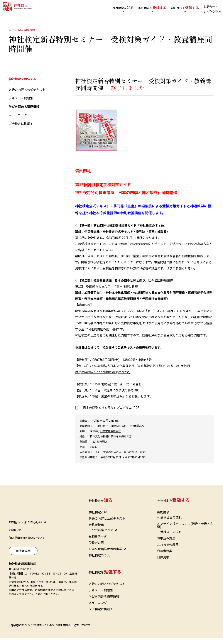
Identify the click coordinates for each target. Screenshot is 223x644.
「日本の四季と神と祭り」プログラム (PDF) (110, 413)
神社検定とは (98, 518)
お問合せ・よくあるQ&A (204, 9)
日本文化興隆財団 (111, 437)
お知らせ (15, 536)
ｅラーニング (18, 121)
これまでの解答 (168, 550)
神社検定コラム (99, 561)
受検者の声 (96, 548)
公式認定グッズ (103, 536)
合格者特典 (96, 531)
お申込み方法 (166, 544)
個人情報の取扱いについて (27, 544)
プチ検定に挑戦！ (21, 129)
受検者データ (98, 542)
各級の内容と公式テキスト (27, 95)
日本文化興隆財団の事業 (105, 555)
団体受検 (163, 563)
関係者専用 (23, 557)
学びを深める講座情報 (24, 112)
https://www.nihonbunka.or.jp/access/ (103, 378)
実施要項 (163, 518)
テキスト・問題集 (21, 104)
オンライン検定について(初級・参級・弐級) (185, 531)
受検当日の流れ (171, 523)
